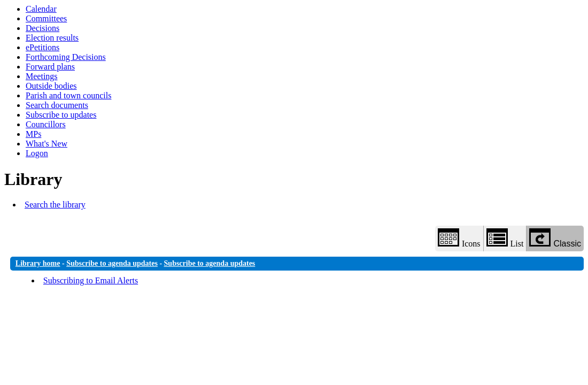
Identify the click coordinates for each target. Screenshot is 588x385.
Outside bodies (51, 86)
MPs (33, 134)
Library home (38, 263)
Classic (555, 238)
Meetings (42, 76)
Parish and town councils (68, 95)
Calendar (41, 9)
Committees (46, 18)
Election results (52, 38)
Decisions (42, 28)
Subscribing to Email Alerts (91, 280)
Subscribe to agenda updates (112, 263)
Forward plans (50, 67)
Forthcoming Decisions (66, 57)
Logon (37, 153)
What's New (47, 144)
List (505, 238)
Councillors (46, 124)
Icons (459, 238)
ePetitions (42, 47)
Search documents (57, 105)
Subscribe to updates (61, 115)
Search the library (55, 205)
